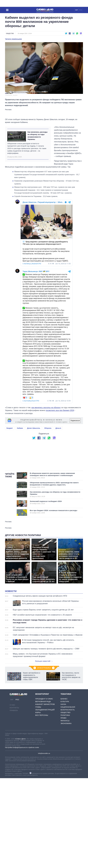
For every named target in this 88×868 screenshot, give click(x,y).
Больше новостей (44, 718)
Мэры (38, 769)
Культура (65, 758)
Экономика (66, 780)
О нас (12, 762)
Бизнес (64, 756)
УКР (76, 10)
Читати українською (13, 39)
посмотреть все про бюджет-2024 (60, 410)
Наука (63, 761)
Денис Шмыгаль (34, 428)
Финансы (65, 778)
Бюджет (10, 428)
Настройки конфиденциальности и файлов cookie (22, 804)
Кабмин (20, 428)
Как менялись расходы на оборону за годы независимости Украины (37, 136)
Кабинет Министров (45, 761)
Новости (11, 648)
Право (63, 775)
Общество (10, 34)
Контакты (14, 765)
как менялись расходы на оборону (46, 408)
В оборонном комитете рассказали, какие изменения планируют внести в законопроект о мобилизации (53, 504)
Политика (65, 772)
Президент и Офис (44, 756)
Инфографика (44, 725)
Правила (14, 767)
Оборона (48, 428)
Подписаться (75, 421)
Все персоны (42, 772)
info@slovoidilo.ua (44, 810)
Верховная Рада (43, 758)
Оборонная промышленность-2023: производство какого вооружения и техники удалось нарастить (54, 513)
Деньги (58, 428)
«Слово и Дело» (20, 796)
